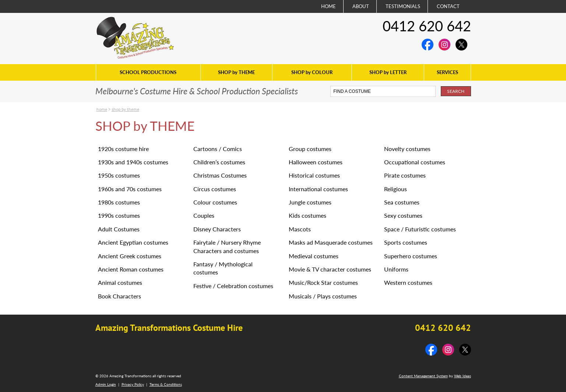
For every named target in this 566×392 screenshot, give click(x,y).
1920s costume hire (123, 149)
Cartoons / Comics (218, 149)
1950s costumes (119, 175)
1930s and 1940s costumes (133, 162)
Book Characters (119, 296)
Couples (204, 215)
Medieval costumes (314, 256)
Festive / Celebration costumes (233, 286)
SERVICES (447, 72)
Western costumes (408, 282)
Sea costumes (402, 202)
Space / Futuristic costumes (420, 229)
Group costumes (310, 149)
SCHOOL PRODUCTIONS (148, 72)
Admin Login (106, 384)
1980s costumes (119, 202)
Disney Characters (217, 229)
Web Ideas (463, 376)
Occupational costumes (415, 162)
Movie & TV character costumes (330, 269)
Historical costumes (314, 175)
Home (102, 109)
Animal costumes (120, 282)
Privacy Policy (133, 384)
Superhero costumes (411, 256)
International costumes (318, 189)
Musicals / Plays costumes (323, 296)
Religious (396, 189)
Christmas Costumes (220, 175)
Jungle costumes (310, 202)
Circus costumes (215, 189)
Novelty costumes (407, 149)
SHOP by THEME (236, 72)
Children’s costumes (219, 162)
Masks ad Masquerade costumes (331, 242)
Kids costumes (307, 215)
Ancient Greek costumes (130, 256)
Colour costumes (215, 202)
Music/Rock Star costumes (323, 282)
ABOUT (361, 6)
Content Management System (423, 376)
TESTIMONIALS (403, 6)
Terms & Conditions (166, 384)
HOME (328, 6)
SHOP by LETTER (388, 72)
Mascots (300, 229)
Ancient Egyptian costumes (133, 242)
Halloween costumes (316, 162)
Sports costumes (406, 242)
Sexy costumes (403, 215)
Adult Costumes (119, 229)
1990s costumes (119, 215)
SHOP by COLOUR (312, 72)
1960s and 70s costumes (130, 189)
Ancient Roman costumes (131, 269)
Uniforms (396, 269)
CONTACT (448, 6)
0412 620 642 (427, 26)
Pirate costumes (405, 175)
